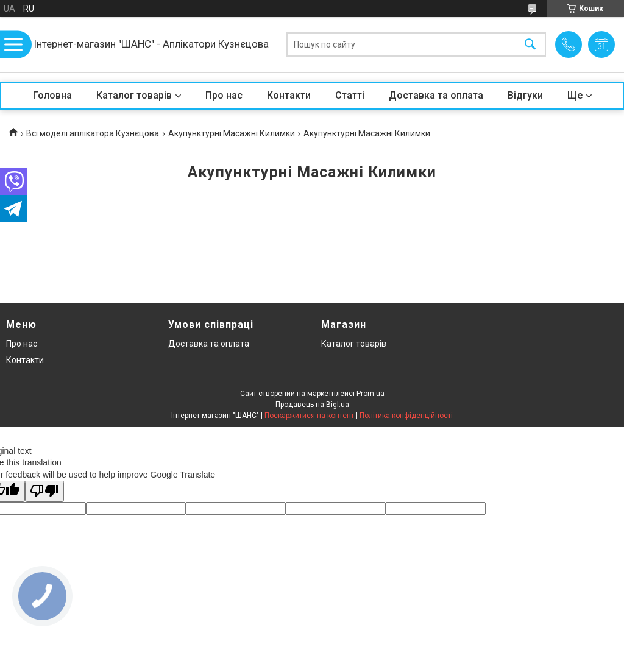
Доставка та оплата (436, 95)
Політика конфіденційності (406, 416)
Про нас (224, 95)
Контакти (289, 95)
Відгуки (525, 95)
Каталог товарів (134, 95)
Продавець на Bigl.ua (312, 405)
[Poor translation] (44, 491)
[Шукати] (530, 45)
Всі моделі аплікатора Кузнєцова (93, 133)
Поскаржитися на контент (309, 416)
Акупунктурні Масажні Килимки (232, 133)
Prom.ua (370, 394)
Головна (52, 95)
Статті (350, 95)
